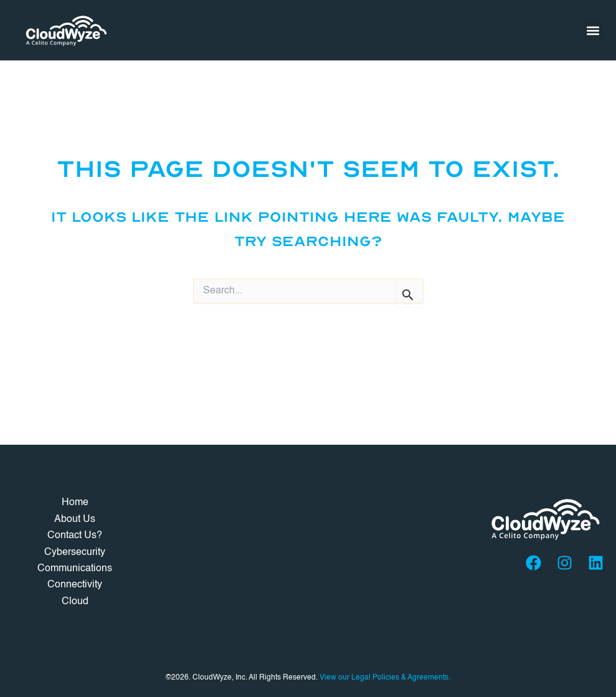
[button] (593, 30)
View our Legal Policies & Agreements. (385, 678)
